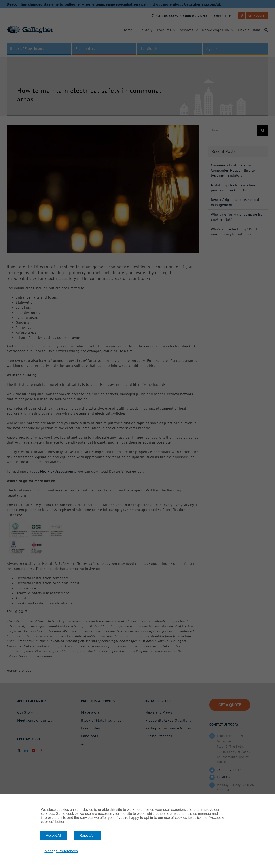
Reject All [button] (87, 835)
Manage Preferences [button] (61, 851)
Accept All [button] (54, 835)
